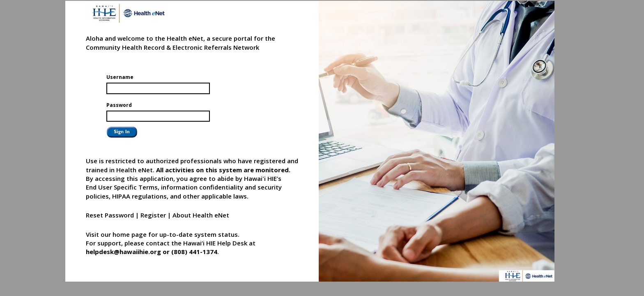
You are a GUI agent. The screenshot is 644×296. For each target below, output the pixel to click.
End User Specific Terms (122, 187)
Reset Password (110, 215)
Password (119, 105)
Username (120, 77)
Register (153, 215)
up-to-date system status (199, 234)
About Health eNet (201, 215)
